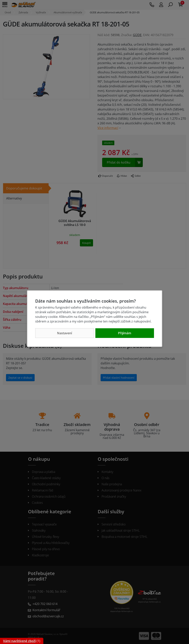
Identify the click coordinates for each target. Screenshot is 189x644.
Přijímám (125, 333)
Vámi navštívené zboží (19, 641)
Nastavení (65, 333)
